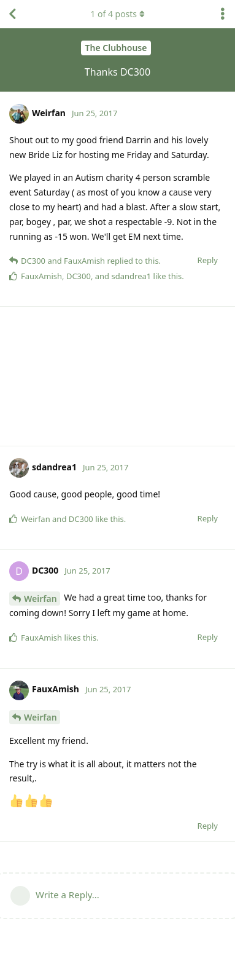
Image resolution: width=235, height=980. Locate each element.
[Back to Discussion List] (12, 14)
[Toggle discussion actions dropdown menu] (223, 14)
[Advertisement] (117, 376)
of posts (117, 14)
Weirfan (40, 599)
